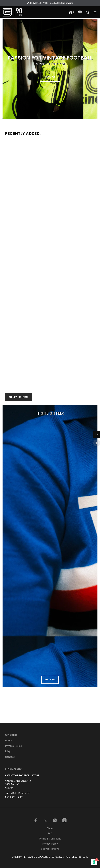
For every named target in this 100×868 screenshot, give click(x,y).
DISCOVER (50, 77)
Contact (10, 757)
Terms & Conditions (50, 839)
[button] (71, 12)
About (9, 740)
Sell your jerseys (50, 849)
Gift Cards (11, 735)
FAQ (8, 751)
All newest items (18, 397)
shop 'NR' (50, 680)
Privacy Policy (13, 746)
